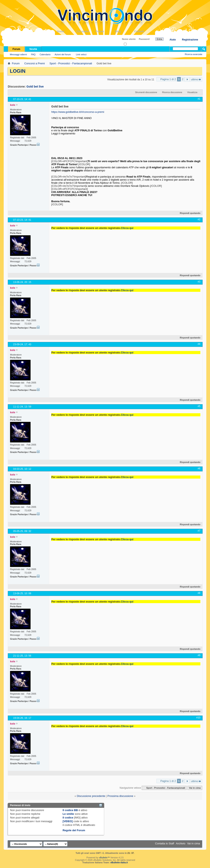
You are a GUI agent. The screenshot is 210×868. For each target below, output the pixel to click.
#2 (199, 219)
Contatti (144, 31)
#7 (199, 531)
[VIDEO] (68, 821)
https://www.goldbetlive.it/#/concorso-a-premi (78, 112)
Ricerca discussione (172, 92)
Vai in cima (195, 788)
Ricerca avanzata (193, 54)
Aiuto (173, 40)
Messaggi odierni (18, 54)
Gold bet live (35, 87)
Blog (124, 31)
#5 (199, 406)
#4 (199, 344)
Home (67, 31)
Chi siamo (86, 31)
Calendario (45, 54)
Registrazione (190, 40)
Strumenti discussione (146, 92)
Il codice (68, 818)
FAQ (33, 54)
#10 (198, 718)
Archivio (181, 843)
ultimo (196, 79)
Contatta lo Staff (165, 843)
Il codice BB (70, 810)
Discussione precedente (91, 796)
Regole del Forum (74, 830)
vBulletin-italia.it (119, 862)
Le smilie (68, 814)
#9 (199, 655)
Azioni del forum (63, 54)
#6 (199, 469)
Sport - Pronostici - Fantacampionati (71, 63)
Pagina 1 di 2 (168, 79)
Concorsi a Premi (35, 63)
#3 (199, 282)
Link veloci (81, 54)
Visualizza (192, 92)
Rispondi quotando (188, 213)
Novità (33, 49)
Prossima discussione (120, 796)
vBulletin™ (104, 858)
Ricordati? (130, 44)
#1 (199, 99)
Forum (105, 31)
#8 (199, 593)
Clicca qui (127, 228)
